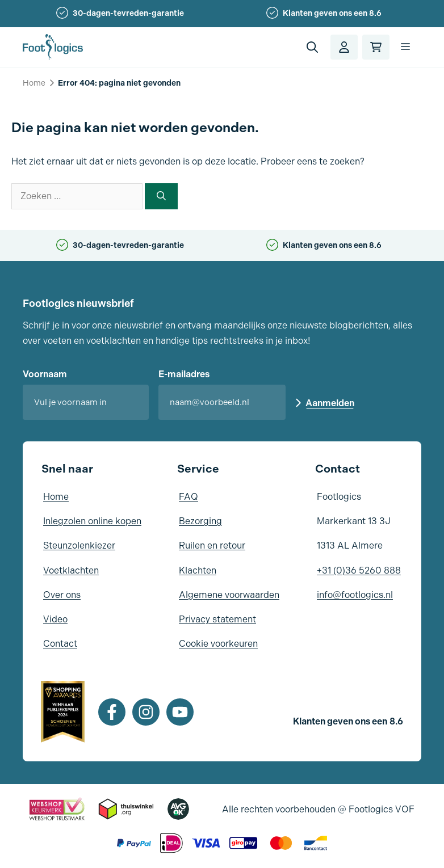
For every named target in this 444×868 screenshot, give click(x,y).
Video (55, 619)
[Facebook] (112, 712)
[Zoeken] (161, 196)
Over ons (62, 595)
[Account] (344, 47)
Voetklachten (71, 570)
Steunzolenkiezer (79, 545)
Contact (60, 644)
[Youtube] (180, 712)
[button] (312, 47)
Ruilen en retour (212, 545)
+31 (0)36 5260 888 (359, 570)
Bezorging (200, 521)
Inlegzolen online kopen (92, 521)
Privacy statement (217, 619)
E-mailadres (184, 374)
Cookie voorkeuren (218, 644)
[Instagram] (146, 712)
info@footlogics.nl (355, 595)
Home (34, 83)
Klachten (198, 570)
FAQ (189, 497)
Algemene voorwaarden (229, 595)
